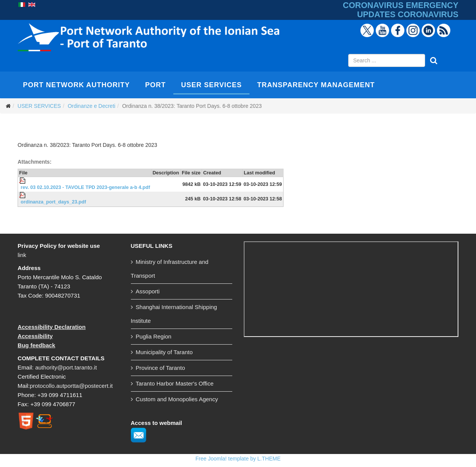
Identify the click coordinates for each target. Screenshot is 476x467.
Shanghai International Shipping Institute (174, 314)
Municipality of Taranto (164, 352)
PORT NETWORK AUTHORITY (76, 85)
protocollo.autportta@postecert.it (71, 386)
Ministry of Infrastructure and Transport (170, 269)
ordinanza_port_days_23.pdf (53, 202)
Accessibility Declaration (52, 327)
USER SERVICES (211, 85)
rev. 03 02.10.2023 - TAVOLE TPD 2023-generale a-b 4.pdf (85, 187)
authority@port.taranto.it (66, 367)
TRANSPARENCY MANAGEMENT (316, 85)
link (22, 255)
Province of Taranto (161, 368)
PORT (155, 85)
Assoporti (148, 291)
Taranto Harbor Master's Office (175, 383)
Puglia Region (154, 336)
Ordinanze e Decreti (92, 106)
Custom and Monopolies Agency (177, 399)
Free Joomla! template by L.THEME (238, 459)
